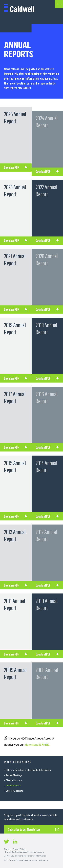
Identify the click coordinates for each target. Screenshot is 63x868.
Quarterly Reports (15, 791)
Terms (7, 849)
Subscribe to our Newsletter (24, 829)
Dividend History (14, 780)
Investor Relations (18, 762)
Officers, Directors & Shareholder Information (28, 770)
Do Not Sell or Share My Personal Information (25, 856)
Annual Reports (13, 786)
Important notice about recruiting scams (25, 852)
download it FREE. (37, 745)
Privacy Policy (19, 849)
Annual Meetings (14, 775)
